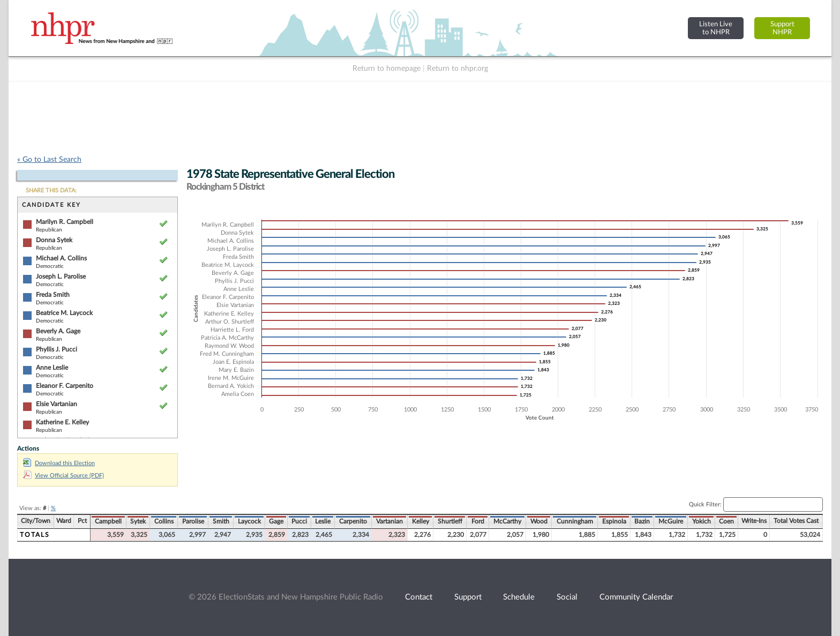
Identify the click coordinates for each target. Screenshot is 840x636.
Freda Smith (53, 295)
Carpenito (353, 521)
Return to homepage (387, 69)
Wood (539, 521)
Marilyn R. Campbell (65, 222)
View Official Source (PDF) (63, 476)
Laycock (249, 521)
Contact (419, 597)
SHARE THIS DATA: (51, 190)
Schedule (519, 597)
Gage (276, 521)
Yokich (702, 521)
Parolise (193, 521)
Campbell (108, 521)
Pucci (299, 521)
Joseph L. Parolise (61, 276)
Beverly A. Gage (58, 331)
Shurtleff (450, 521)
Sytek (138, 521)
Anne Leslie (52, 368)
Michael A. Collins (61, 258)
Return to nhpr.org (457, 69)
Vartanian (389, 521)
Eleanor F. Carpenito (65, 386)
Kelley (421, 521)
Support (468, 597)
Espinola (614, 521)
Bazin (642, 521)
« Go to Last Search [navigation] (49, 160)
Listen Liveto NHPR (716, 28)
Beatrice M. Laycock (64, 313)
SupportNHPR (782, 28)
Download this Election (59, 463)
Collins (164, 521)
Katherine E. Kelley (62, 422)
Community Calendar (636, 597)
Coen (726, 521)
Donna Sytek (54, 240)
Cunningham (575, 521)
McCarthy (507, 521)
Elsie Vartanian (57, 404)
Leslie (323, 521)
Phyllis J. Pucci (57, 349)
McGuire (671, 521)
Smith (221, 521)
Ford (478, 521)
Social (567, 597)
